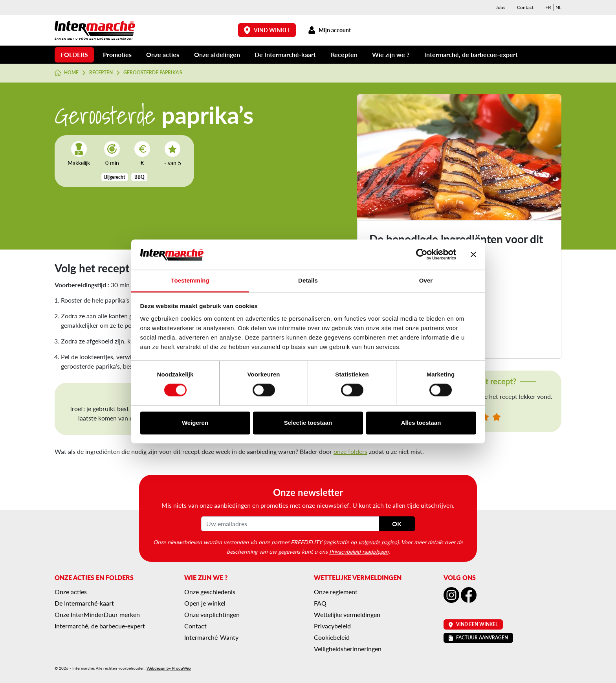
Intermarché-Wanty (211, 637)
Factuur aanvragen (478, 638)
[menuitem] (548, 7)
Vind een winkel (473, 624)
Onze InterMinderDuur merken (97, 614)
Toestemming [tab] (190, 280)
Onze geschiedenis (210, 592)
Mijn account (329, 30)
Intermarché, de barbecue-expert (471, 54)
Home (67, 73)
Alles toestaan (421, 423)
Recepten (344, 54)
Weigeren (195, 423)
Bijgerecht (115, 177)
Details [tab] (308, 280)
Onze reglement (336, 592)
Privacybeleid (332, 626)
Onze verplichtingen (212, 614)
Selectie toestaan (308, 423)
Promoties (117, 54)
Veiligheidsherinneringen (348, 649)
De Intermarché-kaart (285, 54)
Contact (525, 7)
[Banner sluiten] (473, 255)
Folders (74, 54)
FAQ (320, 603)
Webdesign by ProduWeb (169, 668)
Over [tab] (426, 280)
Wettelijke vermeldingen (347, 614)
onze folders (350, 451)
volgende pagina (378, 542)
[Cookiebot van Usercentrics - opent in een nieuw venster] (422, 255)
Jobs (500, 7)
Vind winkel (267, 30)
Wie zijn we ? (391, 54)
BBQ (139, 177)
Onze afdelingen (217, 54)
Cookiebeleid (332, 637)
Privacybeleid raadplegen (359, 551)
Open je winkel (205, 603)
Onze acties (163, 54)
